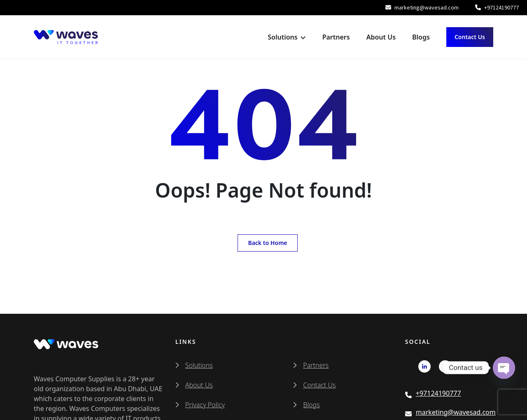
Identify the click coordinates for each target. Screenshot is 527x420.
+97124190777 (497, 7)
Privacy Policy (205, 405)
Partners (336, 37)
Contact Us (470, 37)
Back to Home (267, 243)
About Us (381, 37)
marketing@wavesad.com (422, 7)
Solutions (282, 37)
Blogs (421, 37)
